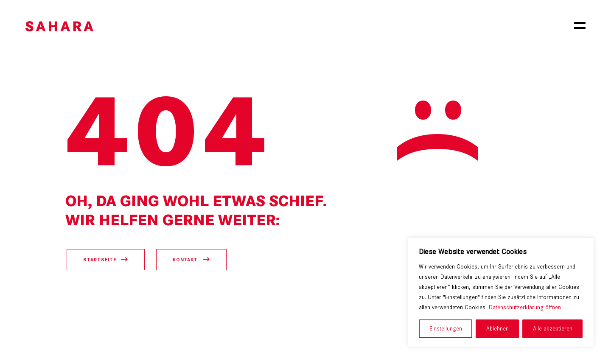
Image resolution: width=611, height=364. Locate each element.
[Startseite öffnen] (106, 260)
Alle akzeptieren (553, 329)
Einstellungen (446, 329)
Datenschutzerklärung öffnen (525, 307)
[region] (501, 292)
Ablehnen (497, 329)
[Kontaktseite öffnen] (191, 260)
